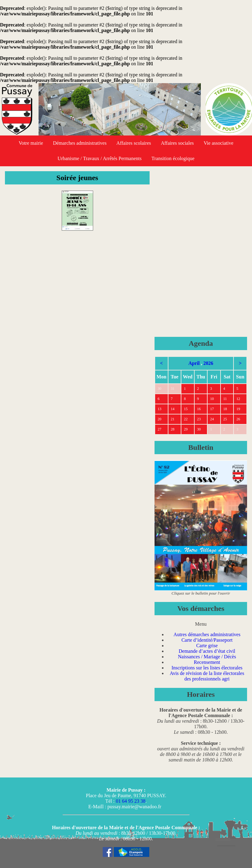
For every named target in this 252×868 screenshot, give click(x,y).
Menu (201, 624)
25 (225, 419)
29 (186, 429)
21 (173, 419)
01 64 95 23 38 (130, 801)
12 (238, 399)
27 (159, 429)
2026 (208, 363)
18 (225, 409)
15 (186, 409)
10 (212, 399)
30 (159, 389)
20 (159, 419)
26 (238, 419)
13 (159, 409)
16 (199, 409)
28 (173, 429)
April (194, 363)
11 (225, 399)
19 (238, 409)
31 (173, 389)
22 (186, 419)
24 (212, 419)
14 (173, 409)
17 (212, 409)
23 (199, 419)
